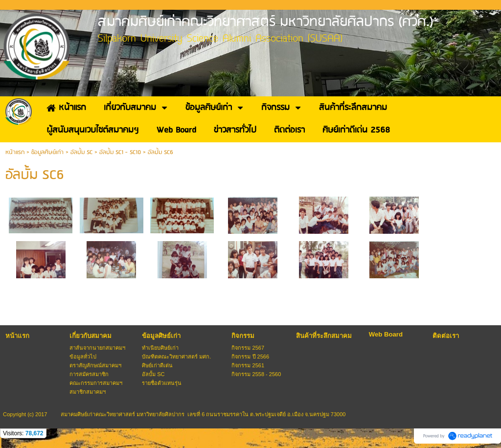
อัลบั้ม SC (81, 152)
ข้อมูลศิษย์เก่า (47, 152)
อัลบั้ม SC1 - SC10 (120, 152)
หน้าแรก (15, 152)
